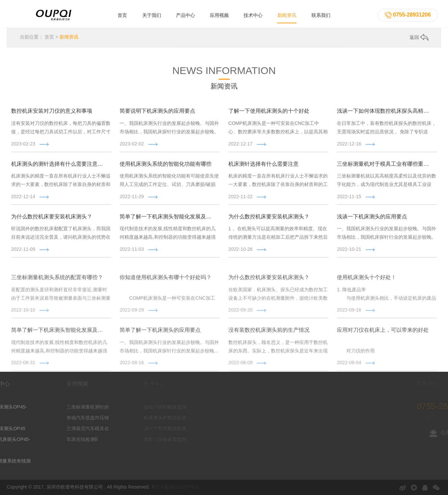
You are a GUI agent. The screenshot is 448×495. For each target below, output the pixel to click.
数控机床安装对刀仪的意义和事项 (52, 113)
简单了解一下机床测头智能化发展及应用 (167, 218)
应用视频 (219, 15)
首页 (122, 15)
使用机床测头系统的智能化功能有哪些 (166, 166)
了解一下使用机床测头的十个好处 (269, 113)
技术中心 (253, 15)
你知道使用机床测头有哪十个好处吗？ (166, 293)
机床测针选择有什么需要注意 (264, 166)
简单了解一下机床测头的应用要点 (160, 345)
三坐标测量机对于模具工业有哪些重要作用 (384, 166)
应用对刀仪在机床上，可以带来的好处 (383, 345)
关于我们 (152, 15)
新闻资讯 (287, 15)
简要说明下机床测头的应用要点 (157, 113)
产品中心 (185, 15)
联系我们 (321, 15)
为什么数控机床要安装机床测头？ (52, 218)
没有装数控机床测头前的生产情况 (269, 345)
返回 (419, 38)
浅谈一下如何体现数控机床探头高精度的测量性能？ (384, 113)
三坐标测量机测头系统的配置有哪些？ (57, 293)
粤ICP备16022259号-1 (175, 487)
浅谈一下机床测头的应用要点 (372, 218)
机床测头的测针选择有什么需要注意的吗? (59, 166)
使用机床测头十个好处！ (367, 293)
